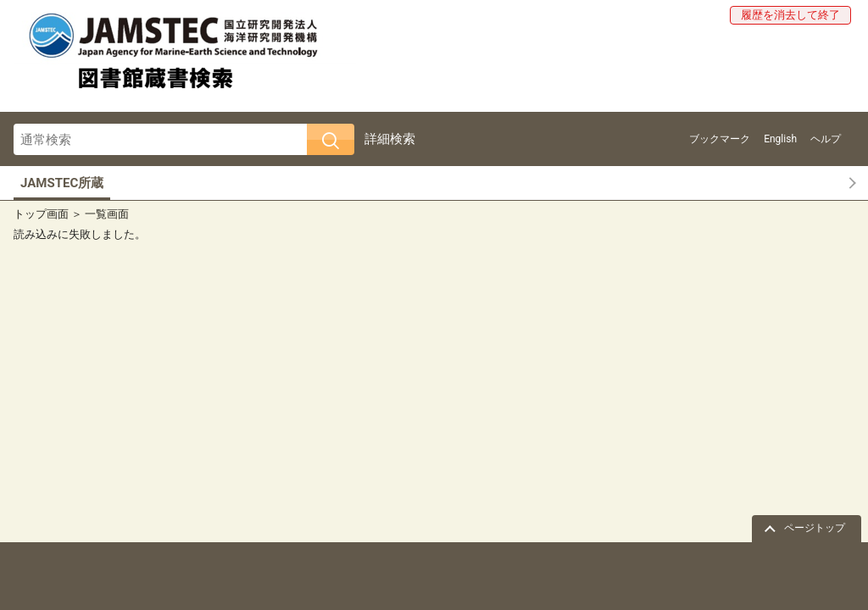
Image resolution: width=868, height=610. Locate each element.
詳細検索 (390, 139)
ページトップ (815, 528)
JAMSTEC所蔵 (62, 183)
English (780, 139)
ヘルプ (826, 139)
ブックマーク (720, 139)
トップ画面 (41, 214)
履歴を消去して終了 (790, 15)
